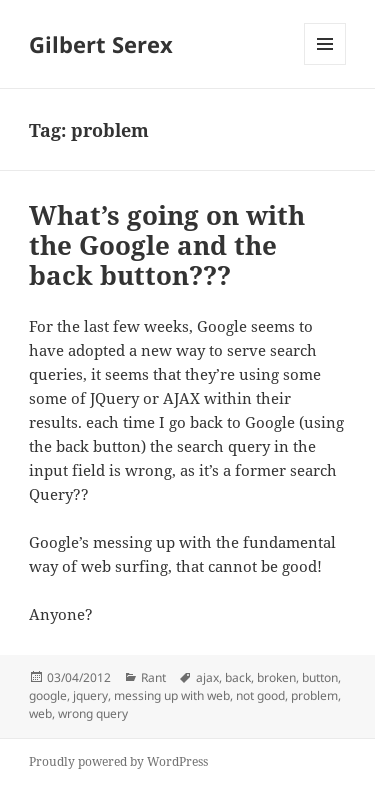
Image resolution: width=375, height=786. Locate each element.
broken (276, 677)
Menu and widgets (325, 64)
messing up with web (172, 695)
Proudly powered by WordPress (118, 761)
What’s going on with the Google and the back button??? (167, 245)
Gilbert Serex (101, 44)
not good (260, 695)
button (320, 677)
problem (314, 695)
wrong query (93, 713)
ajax (207, 677)
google (48, 695)
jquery (90, 695)
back (238, 677)
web (40, 713)
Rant (153, 677)
